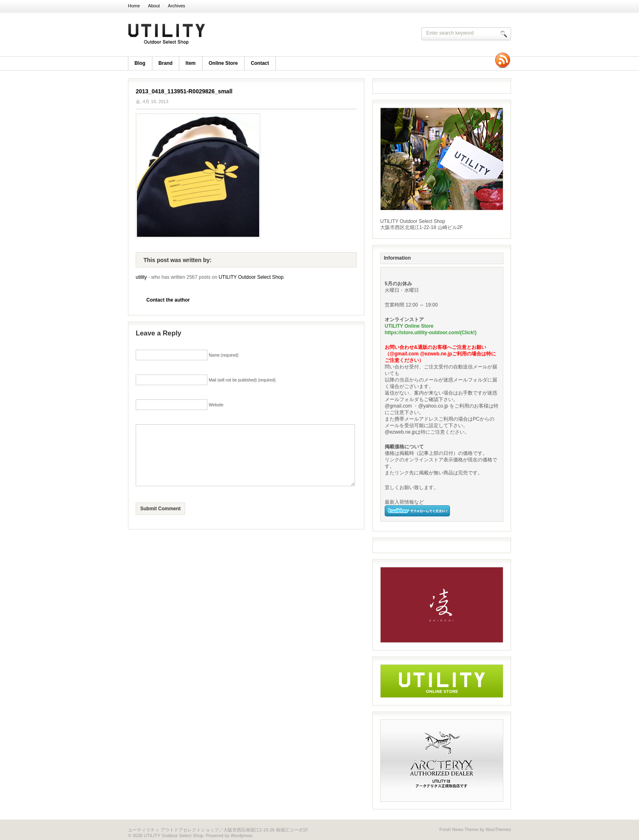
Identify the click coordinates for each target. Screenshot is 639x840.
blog (140, 63)
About (154, 6)
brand (166, 63)
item (191, 63)
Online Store (223, 63)
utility (141, 277)
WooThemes (498, 829)
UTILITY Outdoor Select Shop (234, 35)
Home (134, 6)
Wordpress (241, 836)
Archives (176, 6)
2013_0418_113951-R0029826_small (184, 91)
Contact (260, 63)
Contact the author (168, 300)
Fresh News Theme (459, 829)
